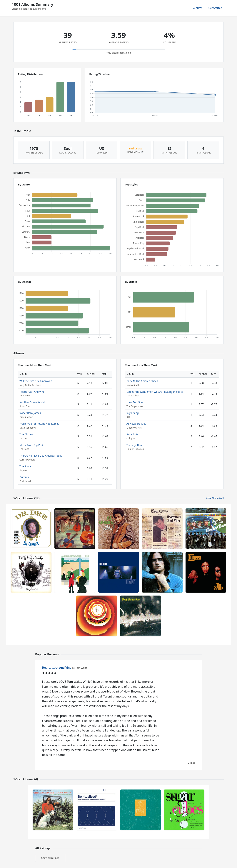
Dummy (24, 477)
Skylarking (133, 413)
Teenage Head (135, 445)
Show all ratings (50, 858)
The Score (25, 466)
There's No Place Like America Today (41, 456)
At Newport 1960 (136, 424)
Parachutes (133, 434)
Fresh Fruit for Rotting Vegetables (39, 424)
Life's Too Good (135, 402)
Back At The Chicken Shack (142, 381)
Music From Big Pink (31, 445)
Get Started (215, 8)
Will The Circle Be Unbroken (36, 381)
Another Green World (32, 402)
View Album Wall (215, 498)
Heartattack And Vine (32, 392)
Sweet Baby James (30, 413)
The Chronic (26, 434)
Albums (198, 8)
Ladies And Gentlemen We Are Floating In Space (155, 392)
